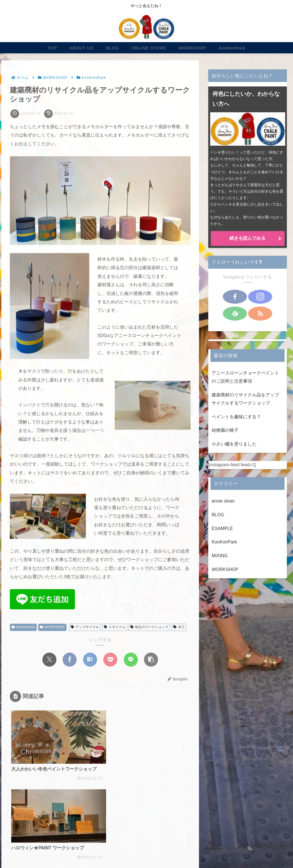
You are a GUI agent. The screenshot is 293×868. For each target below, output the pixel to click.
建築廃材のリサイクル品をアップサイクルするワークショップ (245, 399)
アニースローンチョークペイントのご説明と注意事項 (245, 377)
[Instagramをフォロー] (260, 297)
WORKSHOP (52, 628)
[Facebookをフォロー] (235, 297)
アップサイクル (85, 628)
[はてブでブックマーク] (90, 660)
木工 (179, 628)
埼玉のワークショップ (149, 628)
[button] (151, 660)
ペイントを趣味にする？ (236, 417)
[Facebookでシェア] (70, 660)
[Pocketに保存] (110, 660)
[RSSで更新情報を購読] (260, 314)
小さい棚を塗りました (234, 444)
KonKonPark (23, 628)
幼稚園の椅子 (225, 430)
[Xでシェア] (49, 660)
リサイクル (115, 628)
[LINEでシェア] (131, 660)
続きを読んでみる (248, 238)
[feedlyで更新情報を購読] (235, 314)
